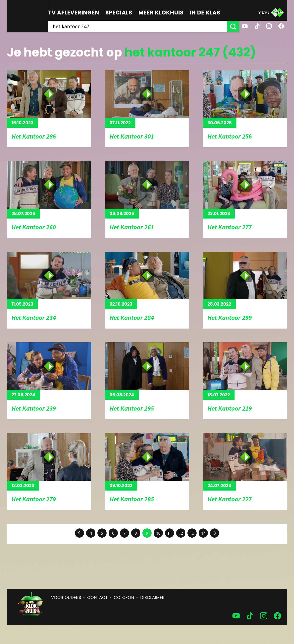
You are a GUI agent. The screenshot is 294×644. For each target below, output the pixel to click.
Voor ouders (66, 597)
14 (203, 533)
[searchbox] (138, 26)
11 (170, 533)
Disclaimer (153, 597)
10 (158, 533)
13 (192, 533)
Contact (98, 597)
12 (181, 533)
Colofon (124, 597)
